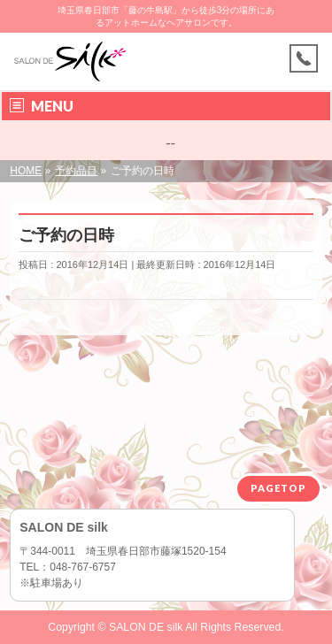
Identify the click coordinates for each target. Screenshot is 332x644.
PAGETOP (278, 488)
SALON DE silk (146, 627)
